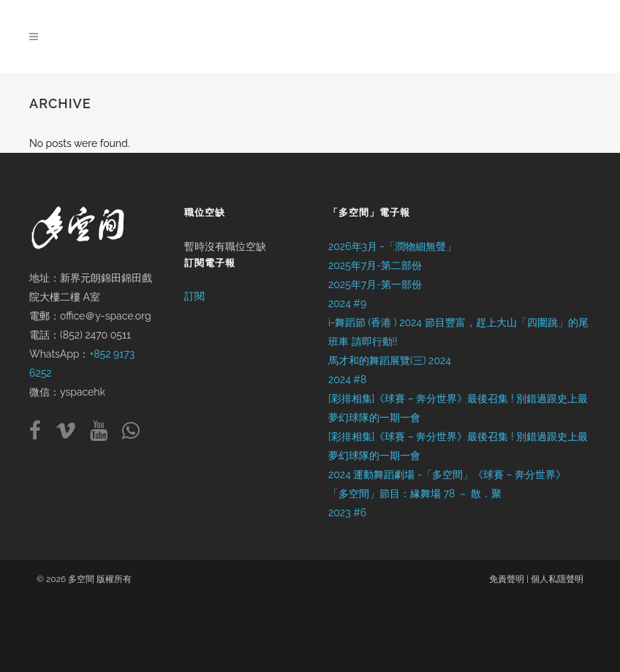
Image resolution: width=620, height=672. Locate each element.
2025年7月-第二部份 (375, 265)
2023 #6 (347, 513)
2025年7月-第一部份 (375, 284)
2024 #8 (347, 380)
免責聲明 (507, 579)
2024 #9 (347, 303)
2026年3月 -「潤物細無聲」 (392, 246)
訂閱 (194, 296)
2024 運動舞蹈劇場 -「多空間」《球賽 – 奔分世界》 (447, 475)
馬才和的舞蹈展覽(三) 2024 (390, 360)
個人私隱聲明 (557, 579)
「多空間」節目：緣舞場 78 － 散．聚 (415, 494)
